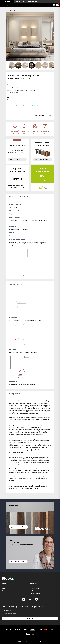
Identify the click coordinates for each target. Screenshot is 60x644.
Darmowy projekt (19, 562)
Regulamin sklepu (34, 588)
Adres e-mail (7, 611)
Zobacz (18, 159)
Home (7, 11)
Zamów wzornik (43, 160)
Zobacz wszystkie (19, 527)
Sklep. (12, 11)
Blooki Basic (22, 11)
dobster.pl (45, 642)
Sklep (3, 588)
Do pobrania (5, 591)
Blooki (16, 11)
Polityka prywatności (35, 593)
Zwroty (32, 591)
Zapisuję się (30, 618)
